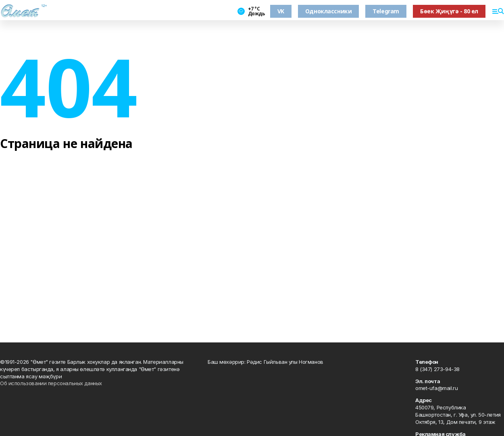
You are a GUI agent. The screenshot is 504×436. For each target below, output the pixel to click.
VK (281, 11)
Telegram (386, 11)
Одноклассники (329, 11)
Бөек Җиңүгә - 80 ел (449, 11)
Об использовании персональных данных (51, 383)
